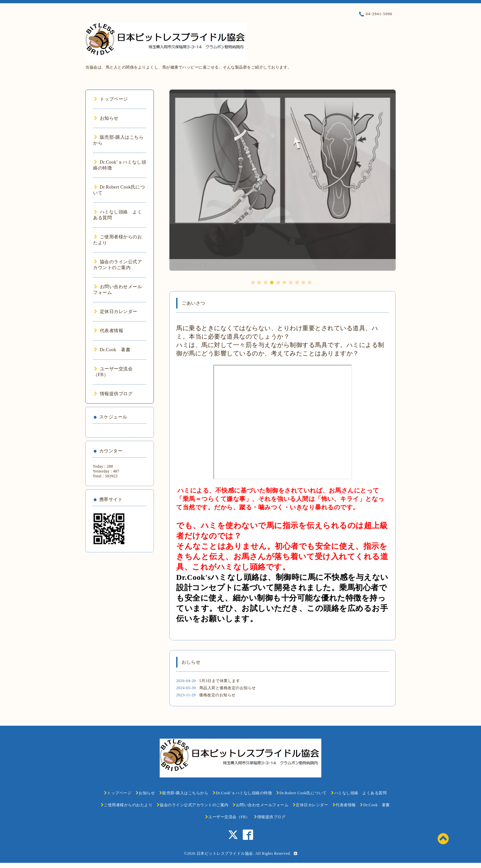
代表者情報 (109, 331)
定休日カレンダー (116, 312)
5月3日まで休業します (220, 681)
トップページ (111, 99)
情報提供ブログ (113, 394)
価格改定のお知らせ (217, 695)
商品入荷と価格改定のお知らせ (228, 688)
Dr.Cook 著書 (112, 350)
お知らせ (106, 118)
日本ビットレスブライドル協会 (225, 853)
